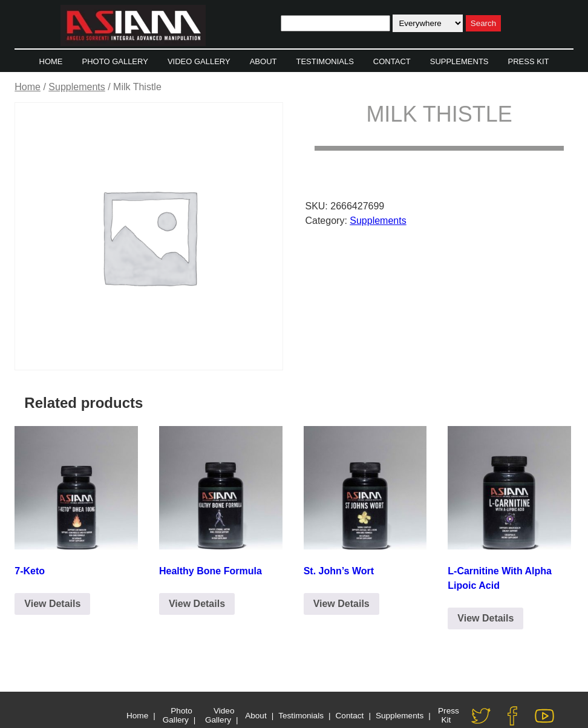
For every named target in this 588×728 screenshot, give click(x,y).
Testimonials (325, 61)
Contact (392, 61)
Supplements (459, 61)
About (263, 61)
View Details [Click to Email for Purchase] (52, 604)
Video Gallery (199, 61)
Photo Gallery (115, 61)
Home (51, 61)
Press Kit (529, 61)
